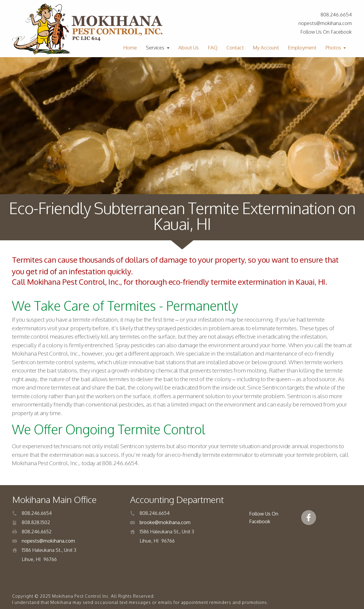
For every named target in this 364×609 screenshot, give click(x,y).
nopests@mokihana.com (325, 23)
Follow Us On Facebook (326, 32)
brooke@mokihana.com (165, 522)
